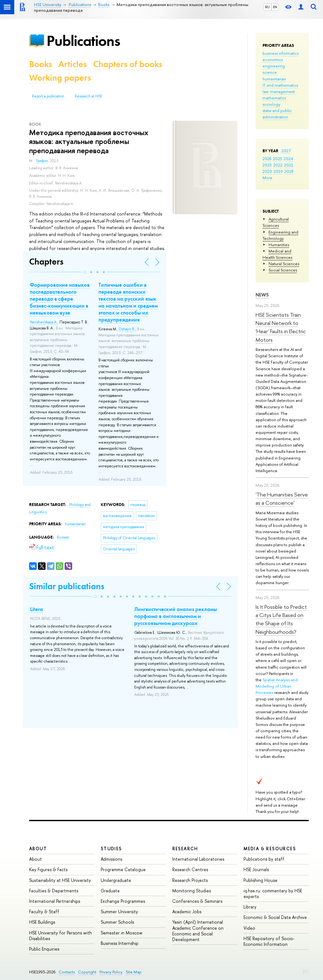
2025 (278, 159)
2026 (267, 159)
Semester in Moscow (122, 933)
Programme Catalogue (123, 869)
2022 (278, 165)
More (267, 178)
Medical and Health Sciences (277, 254)
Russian (63, 537)
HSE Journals (256, 869)
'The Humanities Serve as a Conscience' (282, 499)
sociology (271, 104)
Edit (306, 971)
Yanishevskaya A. (44, 322)
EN (275, 7)
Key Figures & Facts (48, 869)
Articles (73, 64)
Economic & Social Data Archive (275, 917)
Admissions (111, 859)
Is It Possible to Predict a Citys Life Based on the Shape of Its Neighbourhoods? (281, 619)
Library (250, 907)
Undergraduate (116, 880)
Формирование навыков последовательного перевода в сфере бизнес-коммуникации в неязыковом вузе (60, 299)
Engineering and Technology (280, 235)
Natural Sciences (284, 264)
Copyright (87, 972)
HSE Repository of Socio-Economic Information (269, 941)
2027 (286, 151)
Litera (37, 609)
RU (267, 7)
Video (249, 928)
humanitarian (274, 79)
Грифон (42, 161)
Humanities (279, 245)
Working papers (60, 78)
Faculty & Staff (44, 911)
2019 (278, 171)
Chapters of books (128, 64)
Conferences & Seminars (197, 901)
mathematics (274, 98)
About (38, 849)
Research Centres (190, 869)
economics (273, 59)
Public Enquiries (44, 949)
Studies (111, 849)
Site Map (134, 972)
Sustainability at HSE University (60, 880)
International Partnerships (55, 901)
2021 (289, 165)
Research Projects (190, 880)
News (262, 295)
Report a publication (48, 96)
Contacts (67, 972)
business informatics (281, 53)
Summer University (119, 911)
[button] (85, 272)
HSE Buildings (42, 922)
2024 (288, 159)
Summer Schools (117, 922)
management (282, 91)
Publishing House (260, 880)
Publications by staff (264, 859)
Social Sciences (283, 270)
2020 (267, 171)
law (266, 91)
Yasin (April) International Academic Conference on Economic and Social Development (198, 931)
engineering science (274, 69)
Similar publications (67, 586)
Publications (83, 41)
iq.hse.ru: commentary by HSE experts (273, 893)
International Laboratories (198, 859)
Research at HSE (89, 96)
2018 (289, 171)
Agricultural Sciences (276, 222)
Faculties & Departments (54, 891)
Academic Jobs (187, 911)
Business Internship (120, 943)
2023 (267, 165)
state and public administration (277, 114)
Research (185, 849)
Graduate (110, 891)
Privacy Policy (111, 972)
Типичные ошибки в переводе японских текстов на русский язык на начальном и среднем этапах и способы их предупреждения (128, 302)
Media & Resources (270, 849)
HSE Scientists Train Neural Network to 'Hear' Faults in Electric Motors (281, 327)
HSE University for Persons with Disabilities (60, 936)
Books (41, 64)
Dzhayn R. (127, 329)
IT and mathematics (280, 85)
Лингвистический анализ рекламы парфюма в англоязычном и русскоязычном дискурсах (176, 616)
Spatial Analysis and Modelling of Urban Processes (277, 686)
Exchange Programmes (123, 901)
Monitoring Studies (192, 891)
